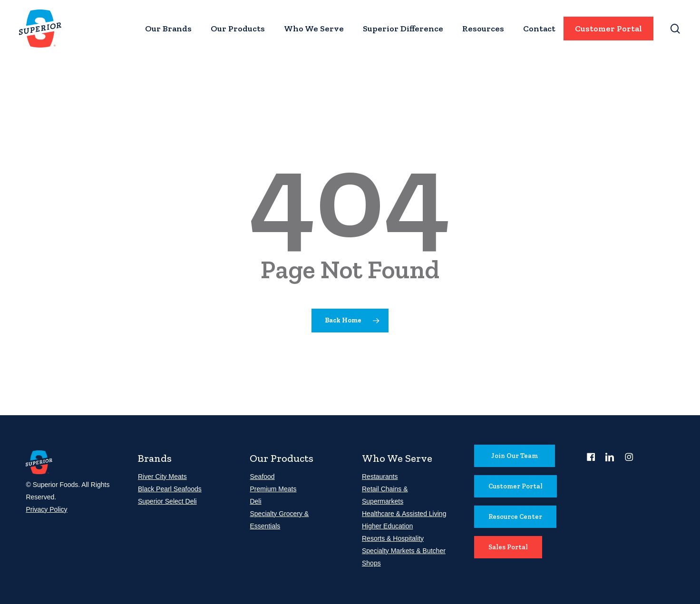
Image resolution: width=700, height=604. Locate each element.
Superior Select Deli (167, 501)
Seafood (262, 477)
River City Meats (162, 477)
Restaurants (380, 477)
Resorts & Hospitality (393, 538)
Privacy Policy (46, 509)
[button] (515, 456)
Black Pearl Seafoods (170, 489)
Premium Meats (273, 489)
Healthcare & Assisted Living (404, 514)
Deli (255, 501)
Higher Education (387, 526)
